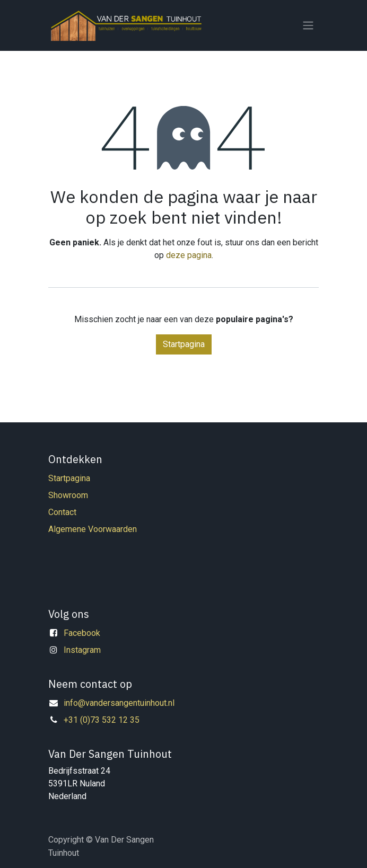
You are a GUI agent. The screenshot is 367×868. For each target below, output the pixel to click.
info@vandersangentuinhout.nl (119, 703)
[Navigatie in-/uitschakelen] (308, 26)
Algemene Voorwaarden (93, 529)
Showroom (68, 495)
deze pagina (189, 255)
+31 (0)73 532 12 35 (102, 720)
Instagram (82, 650)
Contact (62, 512)
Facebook (82, 633)
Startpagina (184, 344)
